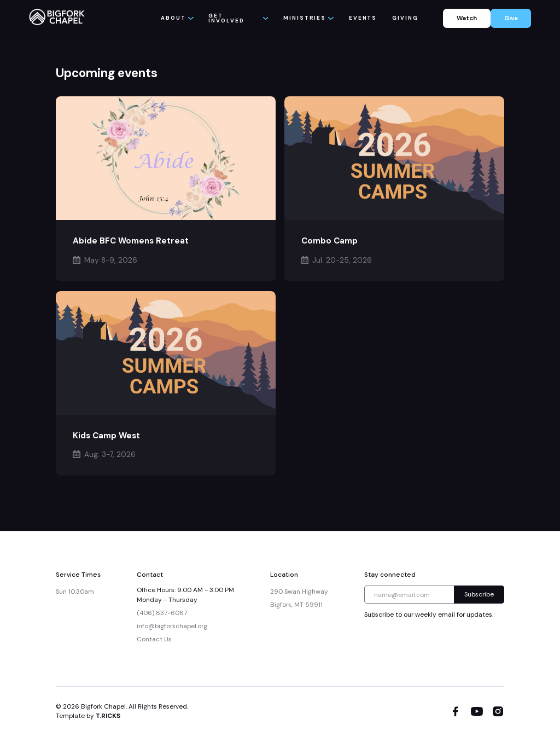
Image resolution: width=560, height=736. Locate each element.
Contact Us (154, 639)
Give (511, 18)
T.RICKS (108, 716)
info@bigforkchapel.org (172, 626)
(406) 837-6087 (162, 613)
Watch (467, 18)
